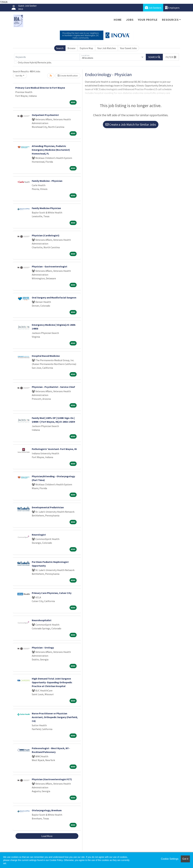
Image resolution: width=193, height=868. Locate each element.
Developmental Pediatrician (48, 507)
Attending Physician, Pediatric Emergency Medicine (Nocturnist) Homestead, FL (51, 150)
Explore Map (86, 48)
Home (118, 20)
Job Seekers (153, 8)
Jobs (130, 20)
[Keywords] (47, 57)
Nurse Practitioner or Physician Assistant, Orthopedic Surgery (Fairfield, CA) (55, 717)
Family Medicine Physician (46, 208)
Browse (72, 48)
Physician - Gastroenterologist (50, 266)
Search (60, 48)
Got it (185, 859)
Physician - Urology (43, 648)
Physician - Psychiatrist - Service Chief (53, 387)
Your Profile (148, 20)
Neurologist (39, 535)
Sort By (19, 76)
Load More (47, 836)
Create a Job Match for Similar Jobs (131, 124)
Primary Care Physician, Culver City (52, 593)
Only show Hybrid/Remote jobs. (35, 62)
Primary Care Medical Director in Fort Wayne (40, 88)
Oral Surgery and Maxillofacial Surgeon (54, 297)
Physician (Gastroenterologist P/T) (52, 779)
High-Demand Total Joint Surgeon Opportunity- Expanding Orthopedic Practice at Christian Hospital (52, 682)
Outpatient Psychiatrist (45, 115)
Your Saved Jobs (128, 48)
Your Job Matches (107, 48)
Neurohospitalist (42, 620)
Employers (172, 8)
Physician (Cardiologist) (46, 235)
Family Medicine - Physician (47, 181)
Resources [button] (170, 20)
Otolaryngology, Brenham (47, 810)
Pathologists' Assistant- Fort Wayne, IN (54, 449)
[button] (171, 57)
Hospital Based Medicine (46, 356)
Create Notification (68, 76)
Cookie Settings (170, 859)
